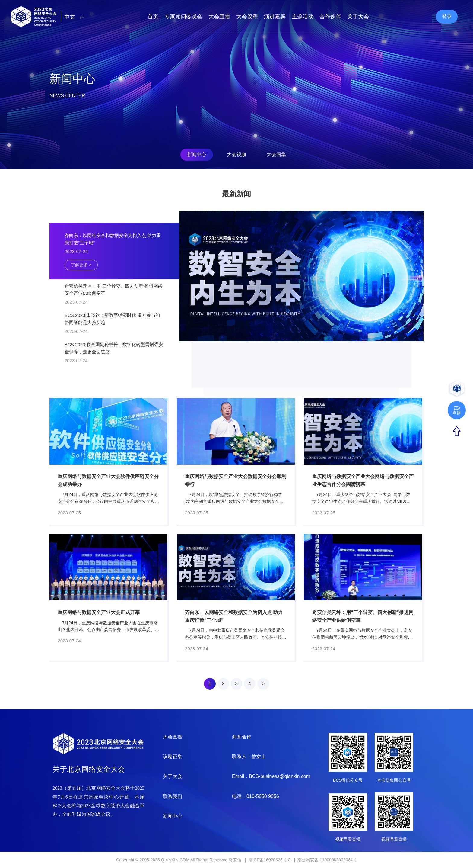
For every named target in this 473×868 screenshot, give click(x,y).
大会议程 (247, 17)
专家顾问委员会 (183, 17)
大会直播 (219, 17)
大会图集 (276, 154)
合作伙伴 (330, 17)
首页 (153, 17)
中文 (75, 17)
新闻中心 (197, 154)
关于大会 (358, 17)
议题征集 (173, 756)
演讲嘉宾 (275, 17)
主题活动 (303, 17)
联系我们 (173, 796)
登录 (447, 16)
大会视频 (237, 154)
